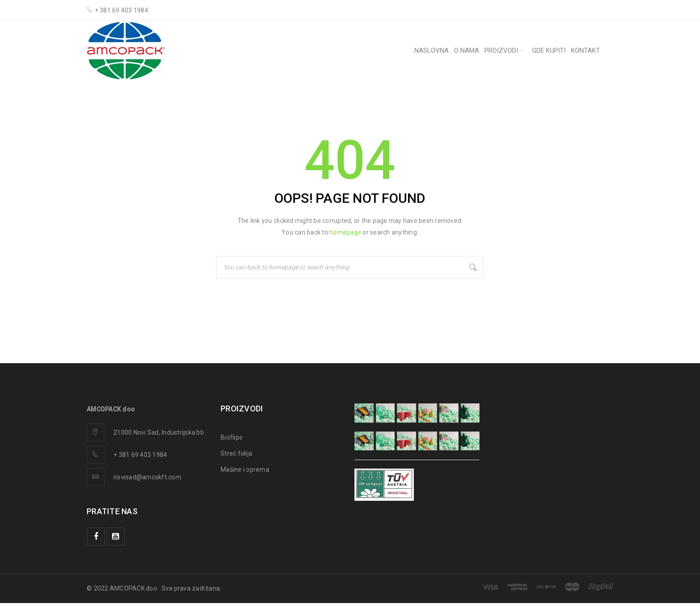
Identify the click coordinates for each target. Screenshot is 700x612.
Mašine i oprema (245, 469)
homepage (345, 232)
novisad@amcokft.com (147, 477)
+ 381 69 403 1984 (140, 455)
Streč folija (236, 453)
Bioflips (231, 437)
